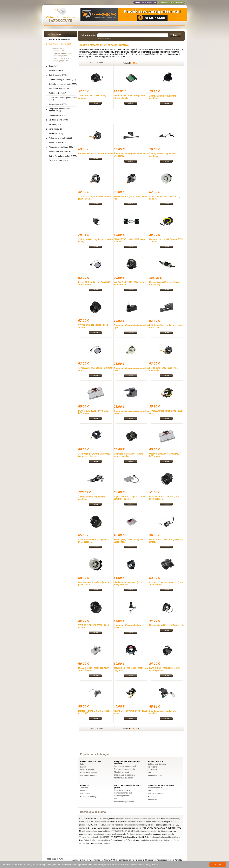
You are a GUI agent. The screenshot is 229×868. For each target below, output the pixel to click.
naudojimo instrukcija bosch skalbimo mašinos (135, 819)
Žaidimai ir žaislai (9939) (58, 161)
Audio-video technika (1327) (60, 39)
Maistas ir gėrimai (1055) (58, 120)
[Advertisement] (131, 116)
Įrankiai (83, 767)
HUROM (146, 837)
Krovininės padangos (89, 797)
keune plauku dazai (170, 822)
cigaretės (107, 828)
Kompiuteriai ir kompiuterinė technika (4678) (60, 110)
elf (134, 840)
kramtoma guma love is (117, 822)
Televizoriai (153, 767)
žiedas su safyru (95, 828)
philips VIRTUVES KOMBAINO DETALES (122, 831)
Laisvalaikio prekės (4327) (59, 115)
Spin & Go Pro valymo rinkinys (97, 840)
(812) (62, 53)
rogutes (107, 843)
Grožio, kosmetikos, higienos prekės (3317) (63, 99)
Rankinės (152, 797)
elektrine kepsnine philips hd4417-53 (163, 825)
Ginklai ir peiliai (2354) (57, 93)
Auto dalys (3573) (58, 51)
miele (124, 834)
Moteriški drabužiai (156, 788)
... (136, 63)
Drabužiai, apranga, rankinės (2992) (63, 84)
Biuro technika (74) (56, 71)
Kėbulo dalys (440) (60, 56)
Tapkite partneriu (125, 860)
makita (105, 819)
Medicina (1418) (55, 124)
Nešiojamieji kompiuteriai (125, 769)
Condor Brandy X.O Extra (121, 840)
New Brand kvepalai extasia (167, 819)
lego (81, 840)
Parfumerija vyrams (122, 796)
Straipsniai (149, 860)
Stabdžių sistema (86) (61, 58)
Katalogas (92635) (54, 34)
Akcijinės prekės (79, 860)
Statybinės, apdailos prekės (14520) (63, 156)
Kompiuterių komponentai (125, 766)
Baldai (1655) (54, 66)
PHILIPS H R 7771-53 (95, 825)
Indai (82, 764)
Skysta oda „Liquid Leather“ (91, 843)
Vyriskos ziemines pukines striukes (165, 837)
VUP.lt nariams (94, 860)
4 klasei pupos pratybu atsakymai (106, 834)
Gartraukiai (153, 770)
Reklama (138, 860)
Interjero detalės (87, 770)
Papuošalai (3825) (56, 133)
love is (112, 819)
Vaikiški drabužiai (155, 794)
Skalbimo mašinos (156, 776)
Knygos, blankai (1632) (58, 104)
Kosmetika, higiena (122, 790)
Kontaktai (178, 860)
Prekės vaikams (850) (57, 143)
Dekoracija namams (89, 776)
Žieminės (84, 788)
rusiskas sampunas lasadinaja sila (160, 834)
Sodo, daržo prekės (88, 773)
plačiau (95, 103)
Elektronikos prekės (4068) (59, 89)
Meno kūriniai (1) (55, 129)
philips (82, 825)
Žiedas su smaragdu (136, 834)
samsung (83, 828)
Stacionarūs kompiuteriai (124, 775)
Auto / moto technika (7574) (60, 44)
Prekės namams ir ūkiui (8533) (61, 138)
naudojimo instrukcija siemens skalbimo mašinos (126, 825)
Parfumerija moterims (123, 793)
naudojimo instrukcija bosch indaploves (144, 822)
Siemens (165, 831)
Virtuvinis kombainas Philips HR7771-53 (96, 837)
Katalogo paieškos (164, 860)
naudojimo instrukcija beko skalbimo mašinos (159, 840)
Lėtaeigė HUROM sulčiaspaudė (93, 822)
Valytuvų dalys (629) (61, 61)
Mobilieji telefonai (121, 772)
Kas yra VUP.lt (109, 860)
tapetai (139, 828)
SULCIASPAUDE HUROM (90, 819)
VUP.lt (61, 859)
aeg (138, 840)
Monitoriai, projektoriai (123, 778)
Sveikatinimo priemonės (124, 802)
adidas (94, 831)
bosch (101, 831)
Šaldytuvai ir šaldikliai (157, 764)
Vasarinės (84, 791)
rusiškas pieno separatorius (123, 828)
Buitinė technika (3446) (58, 75)
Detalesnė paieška (105, 38)
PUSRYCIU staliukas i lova (125, 837)
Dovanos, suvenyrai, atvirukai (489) (62, 80)
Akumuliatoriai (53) (58, 48)
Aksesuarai (153, 799)
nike (140, 837)
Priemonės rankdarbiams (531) (61, 147)
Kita (150, 773)
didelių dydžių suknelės (150, 831)
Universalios (85, 794)
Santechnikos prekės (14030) (60, 152)
